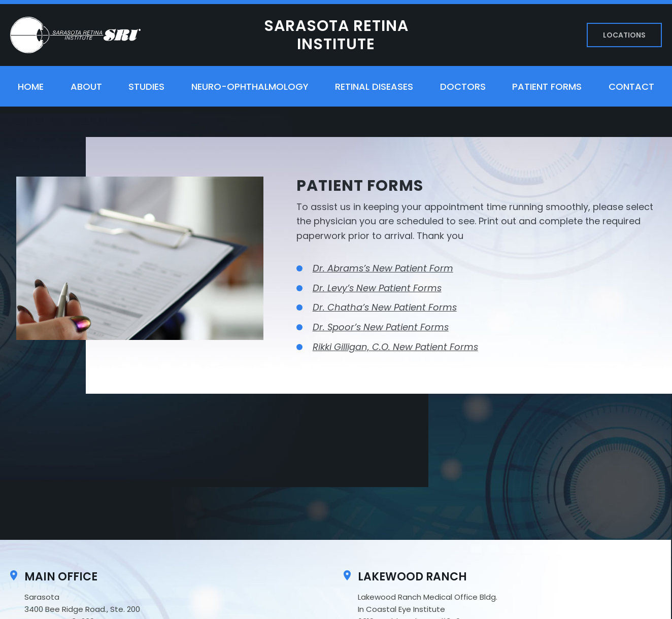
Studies (146, 87)
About (86, 87)
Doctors (463, 87)
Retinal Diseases (374, 87)
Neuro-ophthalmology (250, 87)
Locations (624, 35)
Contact (631, 87)
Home (31, 87)
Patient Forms (547, 87)
